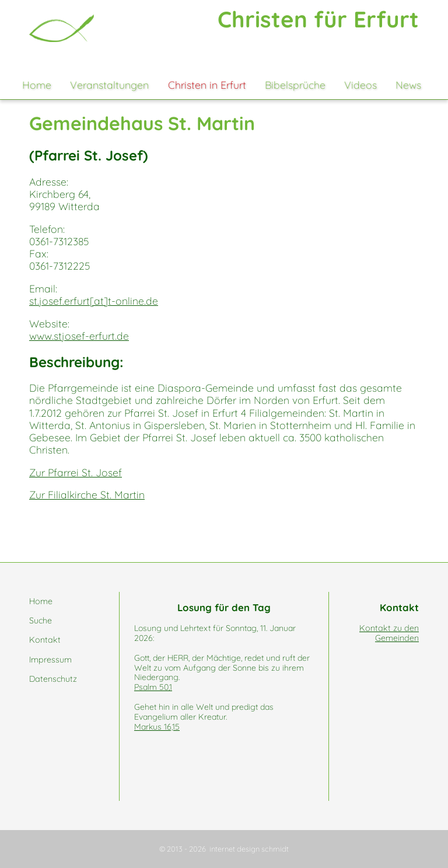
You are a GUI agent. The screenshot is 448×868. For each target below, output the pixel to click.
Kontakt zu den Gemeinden (389, 633)
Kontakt (45, 640)
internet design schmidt (249, 849)
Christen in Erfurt (207, 85)
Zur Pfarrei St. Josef (76, 472)
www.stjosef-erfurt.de (79, 336)
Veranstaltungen (109, 85)
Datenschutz (53, 679)
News (408, 85)
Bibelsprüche (295, 85)
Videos (360, 85)
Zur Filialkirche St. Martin (87, 494)
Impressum (50, 660)
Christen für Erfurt (318, 19)
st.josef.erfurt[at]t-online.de (94, 301)
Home (37, 85)
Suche (41, 621)
